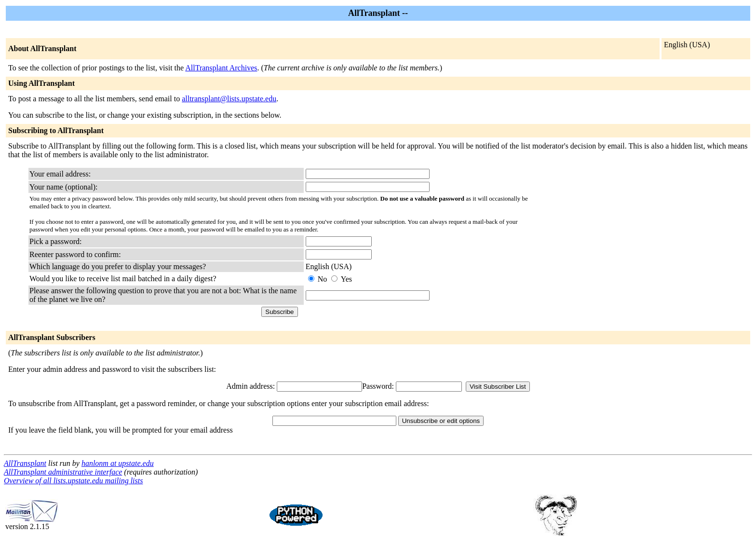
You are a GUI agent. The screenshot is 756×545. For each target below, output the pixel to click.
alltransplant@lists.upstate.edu (229, 99)
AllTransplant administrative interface (63, 472)
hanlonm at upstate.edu (118, 463)
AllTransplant (25, 463)
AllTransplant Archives (221, 68)
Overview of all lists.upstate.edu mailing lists (73, 481)
